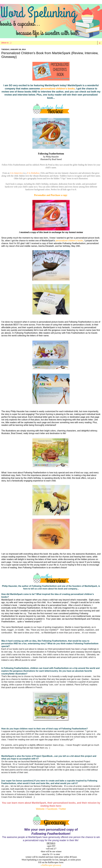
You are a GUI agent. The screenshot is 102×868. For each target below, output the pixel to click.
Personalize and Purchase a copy (51, 195)
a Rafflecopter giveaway (51, 865)
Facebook (52, 809)
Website (41, 809)
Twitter (62, 809)
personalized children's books (58, 89)
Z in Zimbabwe (33, 173)
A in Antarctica (16, 173)
